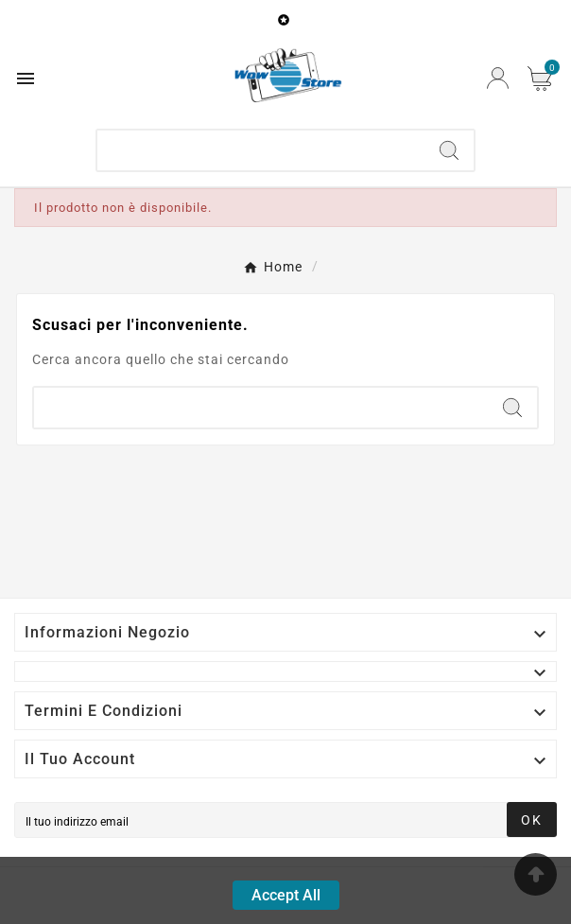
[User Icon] (498, 78)
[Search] (449, 150)
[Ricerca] (261, 150)
